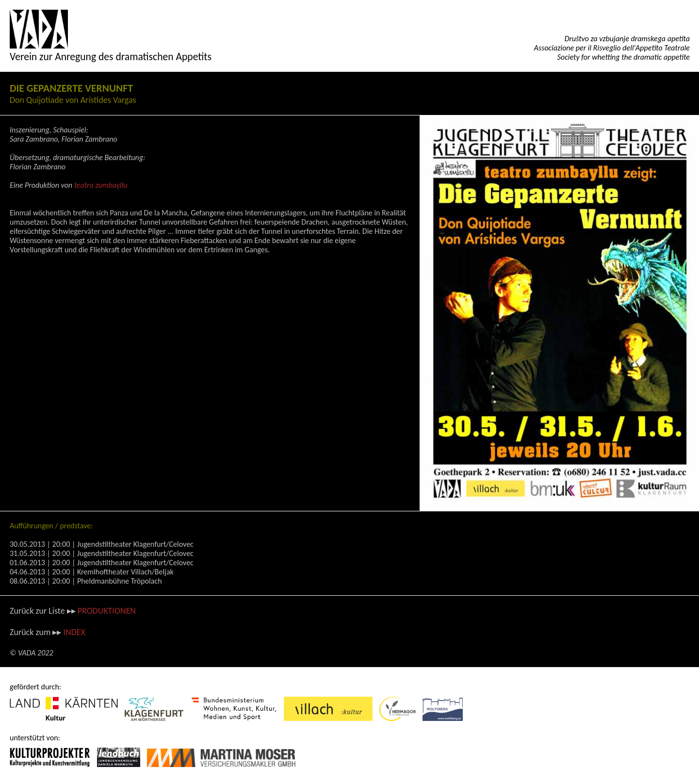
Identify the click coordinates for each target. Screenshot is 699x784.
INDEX (74, 632)
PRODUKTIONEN (107, 611)
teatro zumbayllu (101, 185)
